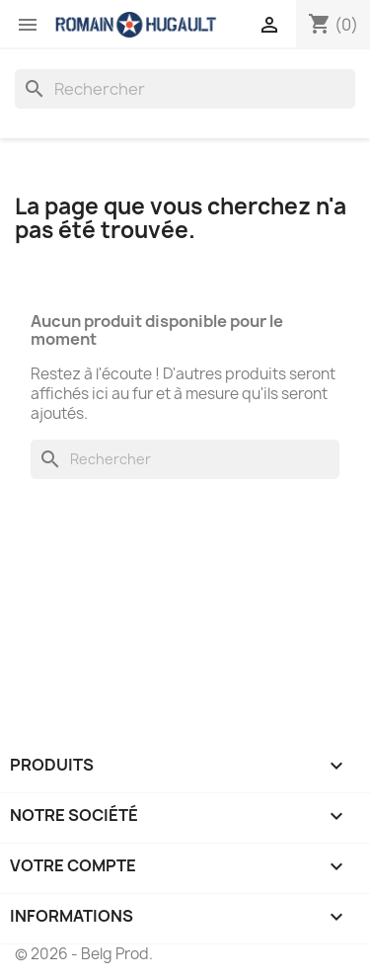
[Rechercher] (185, 89)
